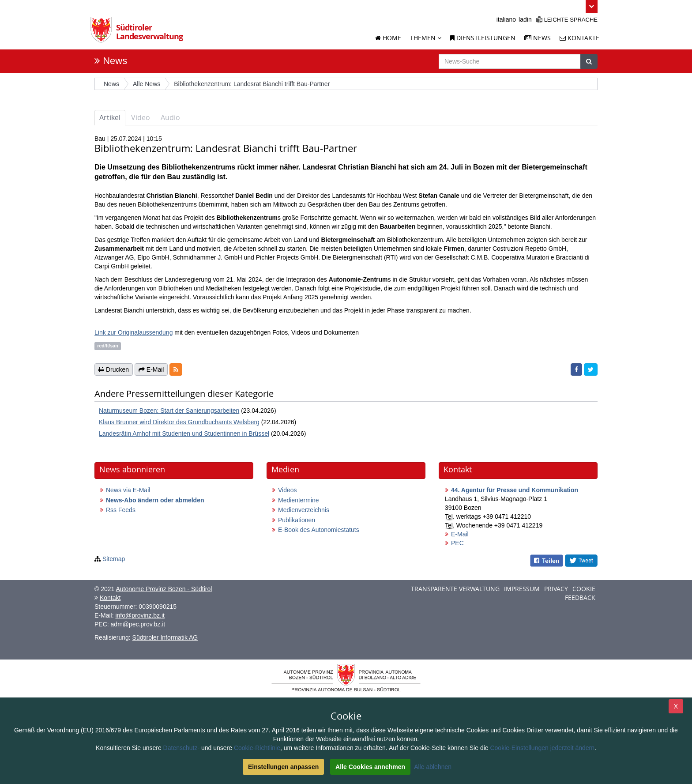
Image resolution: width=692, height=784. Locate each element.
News (115, 61)
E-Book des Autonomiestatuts (319, 530)
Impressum (522, 589)
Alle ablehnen (433, 767)
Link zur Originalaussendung (134, 332)
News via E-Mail (128, 490)
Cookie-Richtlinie (257, 748)
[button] (592, 6)
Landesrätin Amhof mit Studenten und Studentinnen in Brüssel (184, 433)
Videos (288, 490)
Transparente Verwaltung (455, 589)
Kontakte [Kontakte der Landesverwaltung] (579, 38)
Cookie (584, 589)
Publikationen (297, 520)
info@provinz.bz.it (140, 615)
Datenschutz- (181, 748)
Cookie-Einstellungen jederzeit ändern (542, 748)
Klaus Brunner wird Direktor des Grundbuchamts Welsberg (179, 422)
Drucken (114, 369)
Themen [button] (426, 38)
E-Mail (460, 534)
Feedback (580, 597)
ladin (525, 19)
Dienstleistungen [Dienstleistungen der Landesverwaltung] (483, 38)
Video (141, 117)
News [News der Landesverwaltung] (538, 38)
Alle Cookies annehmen (370, 767)
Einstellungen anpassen (283, 767)
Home (388, 38)
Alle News (147, 84)
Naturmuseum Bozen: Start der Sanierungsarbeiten (169, 411)
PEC (457, 543)
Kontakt (110, 598)
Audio (170, 117)
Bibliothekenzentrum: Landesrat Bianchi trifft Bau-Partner (252, 84)
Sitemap (114, 559)
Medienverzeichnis (304, 510)
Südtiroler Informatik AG (165, 637)
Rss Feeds (121, 510)
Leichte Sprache (567, 20)
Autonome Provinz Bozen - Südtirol (164, 589)
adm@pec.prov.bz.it (138, 624)
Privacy (556, 589)
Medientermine (299, 500)
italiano (506, 19)
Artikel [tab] (110, 117)
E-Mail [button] (151, 369)
